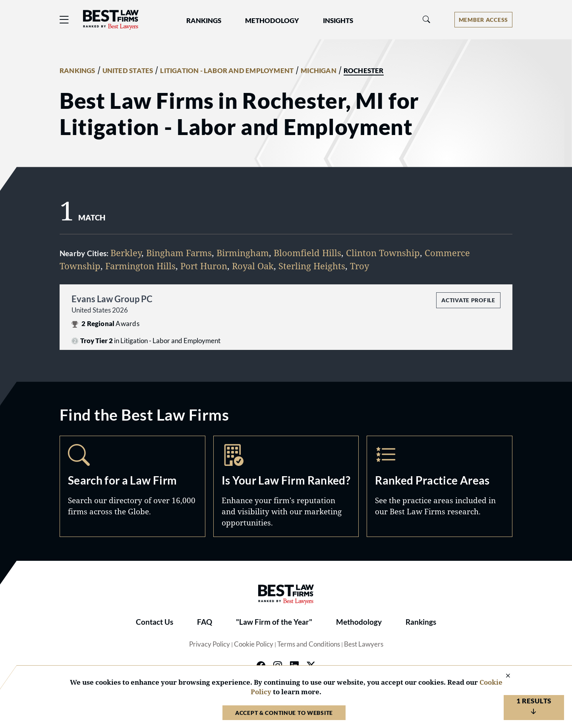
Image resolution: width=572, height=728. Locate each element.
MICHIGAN (319, 71)
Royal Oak (253, 266)
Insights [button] (338, 21)
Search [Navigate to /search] (132, 486)
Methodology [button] (272, 21)
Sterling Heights (312, 266)
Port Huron (204, 266)
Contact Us (155, 622)
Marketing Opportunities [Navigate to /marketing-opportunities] (286, 486)
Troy (359, 266)
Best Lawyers (364, 644)
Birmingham (243, 253)
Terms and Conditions (309, 644)
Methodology (359, 622)
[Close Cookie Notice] (503, 676)
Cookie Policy (254, 644)
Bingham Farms (179, 253)
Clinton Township (383, 253)
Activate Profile (468, 300)
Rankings (421, 622)
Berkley (126, 253)
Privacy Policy (210, 644)
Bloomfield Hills (307, 253)
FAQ (205, 622)
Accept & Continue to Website (284, 713)
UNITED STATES (128, 71)
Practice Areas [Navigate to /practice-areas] (440, 486)
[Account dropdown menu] (483, 20)
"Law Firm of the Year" (274, 622)
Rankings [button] (204, 21)
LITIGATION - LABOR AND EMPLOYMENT (227, 71)
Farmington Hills (140, 266)
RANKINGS (77, 71)
